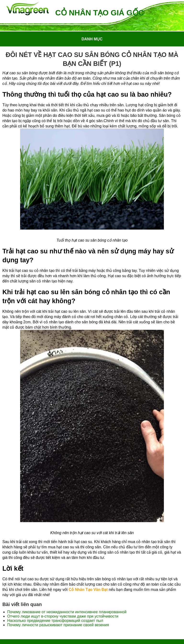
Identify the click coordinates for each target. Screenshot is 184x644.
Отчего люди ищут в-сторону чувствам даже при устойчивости (63, 616)
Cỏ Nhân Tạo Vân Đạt (88, 590)
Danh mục (92, 39)
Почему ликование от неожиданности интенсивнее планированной (67, 612)
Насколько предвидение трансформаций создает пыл (55, 621)
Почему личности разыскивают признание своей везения (58, 625)
